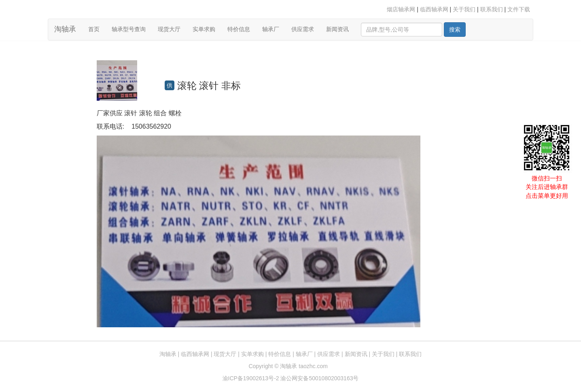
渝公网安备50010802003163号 (319, 378)
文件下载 (519, 9)
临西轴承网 (434, 9)
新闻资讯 (337, 29)
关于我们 (464, 9)
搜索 (455, 30)
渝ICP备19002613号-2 (252, 378)
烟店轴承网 (401, 9)
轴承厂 (271, 29)
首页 (97, 29)
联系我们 (492, 9)
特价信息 (239, 29)
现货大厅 (169, 29)
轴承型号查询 (129, 29)
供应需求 (303, 29)
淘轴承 (65, 29)
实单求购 (204, 29)
